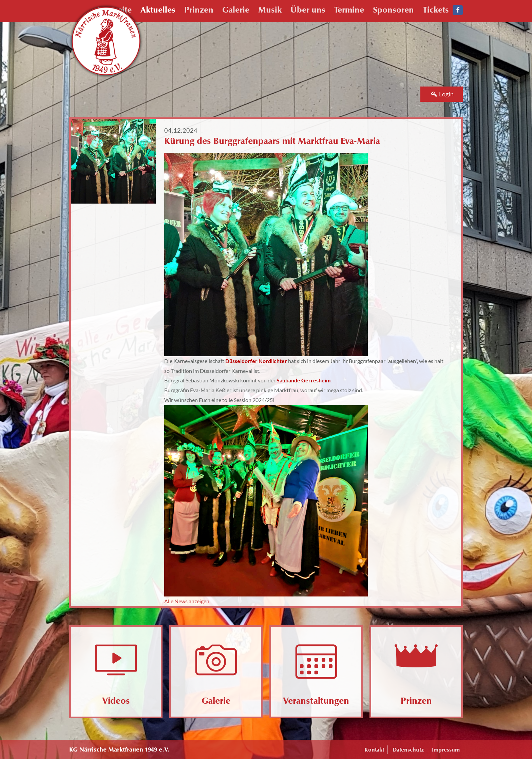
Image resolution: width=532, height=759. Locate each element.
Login (442, 94)
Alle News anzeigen (187, 601)
